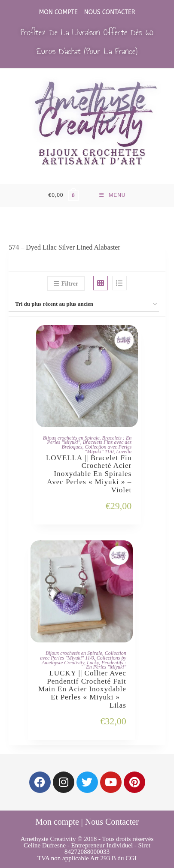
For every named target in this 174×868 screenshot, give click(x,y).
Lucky (93, 663)
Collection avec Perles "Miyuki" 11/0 (108, 449)
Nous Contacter (110, 12)
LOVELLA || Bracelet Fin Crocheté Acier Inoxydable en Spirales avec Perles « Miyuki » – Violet (89, 474)
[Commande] (87, 304)
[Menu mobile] (113, 195)
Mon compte (58, 12)
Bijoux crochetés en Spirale (71, 438)
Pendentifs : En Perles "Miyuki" (106, 665)
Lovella (124, 452)
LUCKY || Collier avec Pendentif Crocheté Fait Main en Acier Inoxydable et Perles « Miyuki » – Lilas (82, 689)
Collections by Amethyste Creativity (84, 660)
